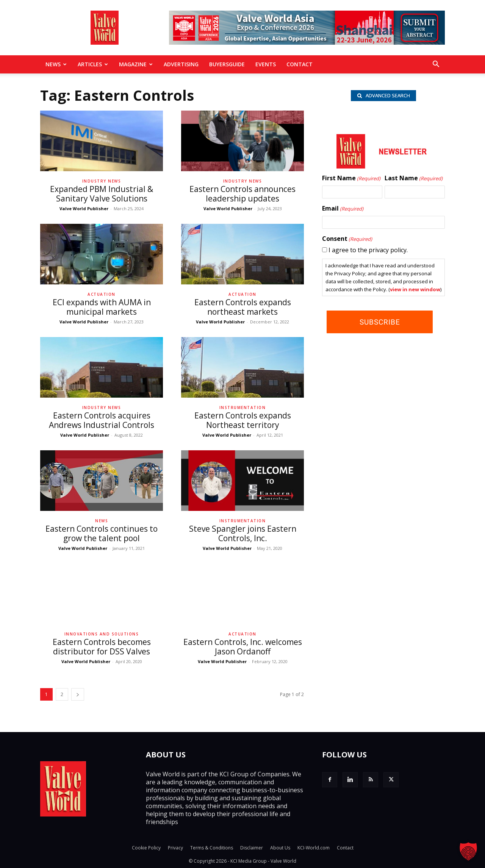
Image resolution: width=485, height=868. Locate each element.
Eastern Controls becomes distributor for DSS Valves (102, 647)
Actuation (102, 294)
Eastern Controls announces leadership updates (242, 194)
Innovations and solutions (102, 634)
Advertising (181, 64)
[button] (436, 65)
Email (343, 210)
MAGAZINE (136, 64)
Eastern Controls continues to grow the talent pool (102, 533)
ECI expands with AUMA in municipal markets (102, 307)
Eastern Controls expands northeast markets (243, 307)
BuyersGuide (227, 64)
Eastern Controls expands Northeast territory (243, 420)
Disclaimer (252, 848)
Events (266, 64)
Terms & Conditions (212, 848)
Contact (300, 64)
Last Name (414, 180)
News (56, 64)
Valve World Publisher (84, 208)
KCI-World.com (314, 848)
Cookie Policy (146, 848)
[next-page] (78, 694)
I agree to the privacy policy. (368, 251)
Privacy (175, 848)
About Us (280, 848)
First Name (351, 180)
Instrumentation (243, 407)
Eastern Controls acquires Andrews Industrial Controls (102, 420)
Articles (93, 64)
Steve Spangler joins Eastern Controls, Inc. (243, 533)
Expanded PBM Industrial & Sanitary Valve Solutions (102, 194)
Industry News (102, 181)
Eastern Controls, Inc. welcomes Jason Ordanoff (243, 647)
